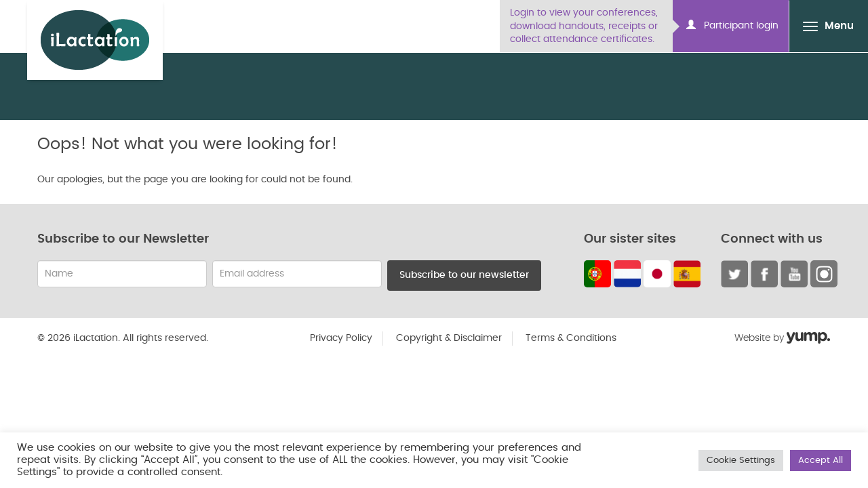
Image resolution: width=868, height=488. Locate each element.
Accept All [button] (821, 461)
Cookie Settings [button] (741, 461)
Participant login (732, 25)
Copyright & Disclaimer (449, 338)
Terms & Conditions (571, 338)
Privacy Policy (341, 338)
